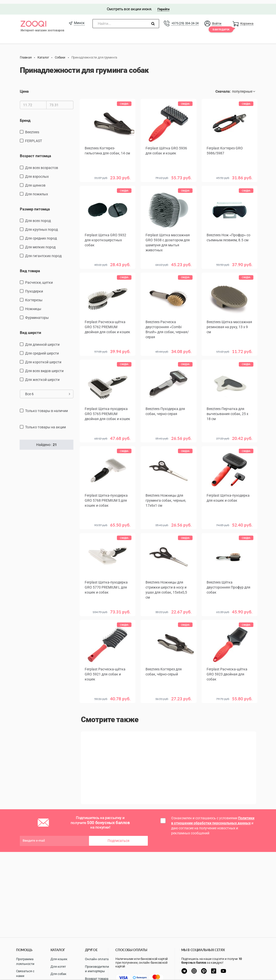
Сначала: (223, 88)
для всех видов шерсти (44, 367)
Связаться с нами (25, 973)
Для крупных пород (41, 226)
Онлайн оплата (97, 959)
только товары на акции (45, 423)
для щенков (35, 182)
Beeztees (32, 128)
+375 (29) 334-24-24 (185, 19)
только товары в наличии (47, 407)
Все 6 (48, 390)
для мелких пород (40, 243)
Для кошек (59, 959)
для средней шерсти (42, 350)
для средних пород (41, 235)
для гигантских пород (43, 252)
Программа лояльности (25, 961)
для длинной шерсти (42, 341)
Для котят (58, 967)
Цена (24, 88)
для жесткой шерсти (42, 376)
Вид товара (30, 267)
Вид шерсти (31, 329)
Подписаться (119, 836)
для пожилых (37, 190)
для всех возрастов (42, 164)
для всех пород (38, 217)
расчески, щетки (39, 279)
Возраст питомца (35, 152)
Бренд (25, 117)
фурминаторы (37, 314)
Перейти (163, 5)
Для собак (58, 974)
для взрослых (37, 173)
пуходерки (34, 288)
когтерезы (34, 297)
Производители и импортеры (97, 969)
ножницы (33, 305)
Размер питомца (35, 205)
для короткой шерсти (43, 358)
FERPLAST (34, 137)
